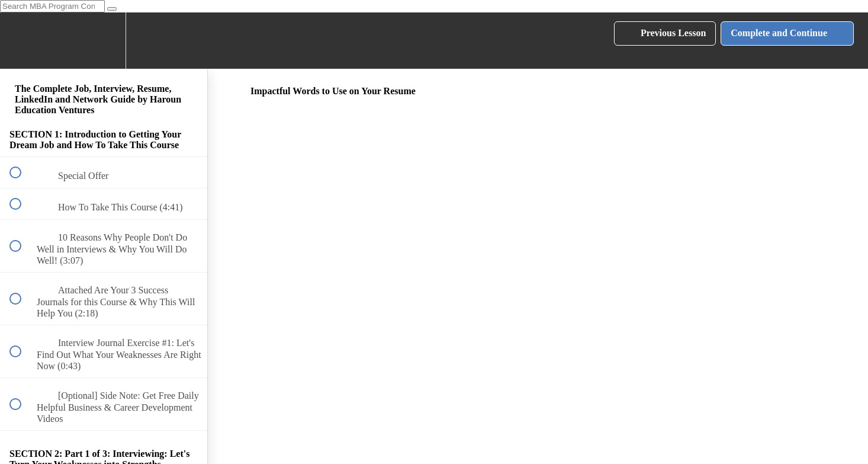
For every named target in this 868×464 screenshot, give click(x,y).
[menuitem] (104, 41)
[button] (22, 41)
